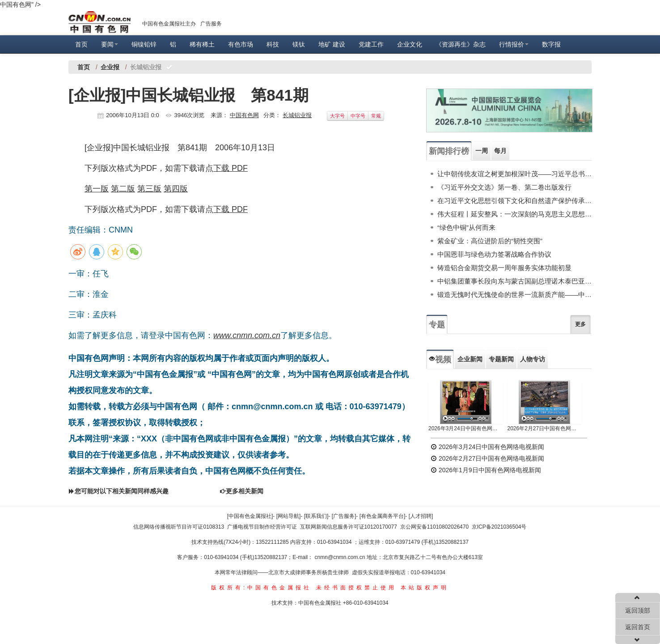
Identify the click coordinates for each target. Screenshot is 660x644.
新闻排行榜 (449, 151)
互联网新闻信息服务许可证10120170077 (349, 527)
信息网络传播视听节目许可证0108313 (179, 527)
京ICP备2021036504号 (499, 527)
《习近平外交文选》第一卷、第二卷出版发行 (504, 187)
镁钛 (299, 44)
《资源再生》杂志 (461, 44)
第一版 (97, 189)
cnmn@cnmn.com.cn (341, 557)
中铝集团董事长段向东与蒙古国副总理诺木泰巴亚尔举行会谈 (514, 281)
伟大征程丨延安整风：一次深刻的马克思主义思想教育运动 (514, 214)
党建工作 (371, 44)
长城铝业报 (297, 115)
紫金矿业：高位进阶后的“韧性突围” (490, 241)
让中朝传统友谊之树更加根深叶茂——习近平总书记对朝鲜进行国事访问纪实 (514, 174)
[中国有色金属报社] (250, 516)
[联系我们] (316, 516)
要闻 (110, 44)
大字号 (337, 116)
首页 (81, 44)
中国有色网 (244, 115)
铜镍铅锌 (144, 44)
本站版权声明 (425, 588)
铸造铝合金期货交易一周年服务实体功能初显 (504, 268)
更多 (580, 324)
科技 (273, 44)
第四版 (176, 189)
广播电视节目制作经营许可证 (262, 527)
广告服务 (211, 24)
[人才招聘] (421, 516)
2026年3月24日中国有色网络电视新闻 (466, 428)
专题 (437, 325)
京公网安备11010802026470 (434, 527)
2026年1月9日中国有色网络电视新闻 (486, 470)
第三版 (149, 189)
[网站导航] (289, 516)
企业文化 (410, 44)
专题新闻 (501, 359)
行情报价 (514, 44)
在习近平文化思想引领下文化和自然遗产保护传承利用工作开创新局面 (514, 201)
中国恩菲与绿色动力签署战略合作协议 (494, 254)
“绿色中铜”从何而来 (466, 227)
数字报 (551, 44)
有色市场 (241, 44)
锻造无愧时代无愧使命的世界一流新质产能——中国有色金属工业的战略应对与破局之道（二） (514, 294)
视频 (440, 360)
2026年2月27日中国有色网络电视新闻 (545, 428)
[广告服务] (344, 516)
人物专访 (533, 359)
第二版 (123, 189)
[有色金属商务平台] (383, 516)
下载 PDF (231, 168)
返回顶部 (638, 610)
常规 (376, 116)
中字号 (358, 116)
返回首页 (638, 627)
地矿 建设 (332, 44)
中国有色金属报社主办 (169, 24)
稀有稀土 (202, 44)
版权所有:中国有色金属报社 (261, 588)
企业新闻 (470, 359)
